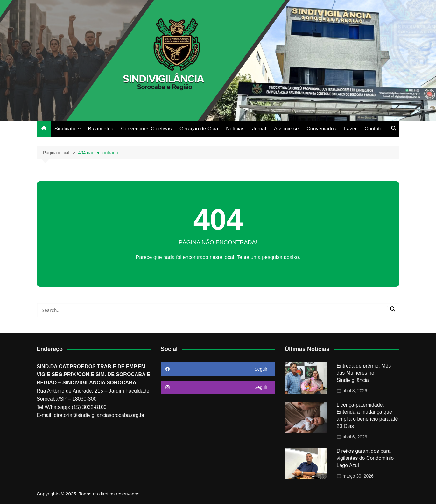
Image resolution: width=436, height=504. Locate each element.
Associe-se (286, 129)
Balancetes (101, 129)
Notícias (235, 129)
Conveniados (321, 129)
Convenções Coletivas (146, 129)
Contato (374, 129)
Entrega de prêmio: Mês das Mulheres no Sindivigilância (364, 373)
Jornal (259, 129)
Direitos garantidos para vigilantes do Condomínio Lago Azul (365, 458)
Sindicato (65, 129)
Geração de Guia (199, 129)
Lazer (350, 129)
